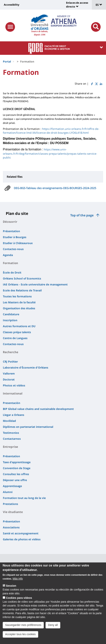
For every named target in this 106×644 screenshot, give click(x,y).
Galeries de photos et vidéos (22, 539)
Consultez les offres (16, 474)
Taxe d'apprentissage (17, 462)
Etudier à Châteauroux (18, 243)
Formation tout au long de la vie (24, 498)
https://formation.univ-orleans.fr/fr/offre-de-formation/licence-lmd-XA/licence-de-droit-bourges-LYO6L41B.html (51, 131)
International (13, 393)
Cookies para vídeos (19, 603)
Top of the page (82, 215)
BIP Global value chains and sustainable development (38, 409)
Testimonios (11, 433)
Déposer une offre (15, 480)
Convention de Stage (17, 468)
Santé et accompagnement (21, 533)
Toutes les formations (17, 296)
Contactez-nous (13, 249)
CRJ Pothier (10, 362)
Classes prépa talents (17, 332)
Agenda (8, 255)
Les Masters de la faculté (19, 302)
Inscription (10, 320)
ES (99, 5)
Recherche (11, 352)
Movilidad (9, 421)
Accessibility (12, 5)
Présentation (11, 231)
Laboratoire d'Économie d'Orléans (26, 367)
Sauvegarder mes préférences (23, 630)
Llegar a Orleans (14, 415)
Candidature (11, 314)
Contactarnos (12, 439)
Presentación (12, 403)
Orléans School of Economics (22, 278)
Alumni (8, 492)
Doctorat (9, 379)
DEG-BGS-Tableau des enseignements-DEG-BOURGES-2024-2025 (55, 188)
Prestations (10, 504)
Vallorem (9, 373)
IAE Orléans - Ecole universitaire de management (35, 284)
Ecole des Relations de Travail (22, 290)
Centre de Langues (15, 338)
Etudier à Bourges (15, 237)
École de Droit (12, 272)
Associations (11, 527)
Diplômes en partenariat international (28, 427)
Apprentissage (12, 486)
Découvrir (10, 222)
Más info (18, 583)
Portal (7, 61)
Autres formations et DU (19, 326)
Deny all (53, 630)
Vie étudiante (13, 512)
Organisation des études (19, 308)
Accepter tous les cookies (20, 639)
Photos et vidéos (14, 385)
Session (11, 591)
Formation (10, 263)
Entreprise (10, 447)
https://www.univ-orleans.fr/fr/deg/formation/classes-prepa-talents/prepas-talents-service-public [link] (50, 153)
